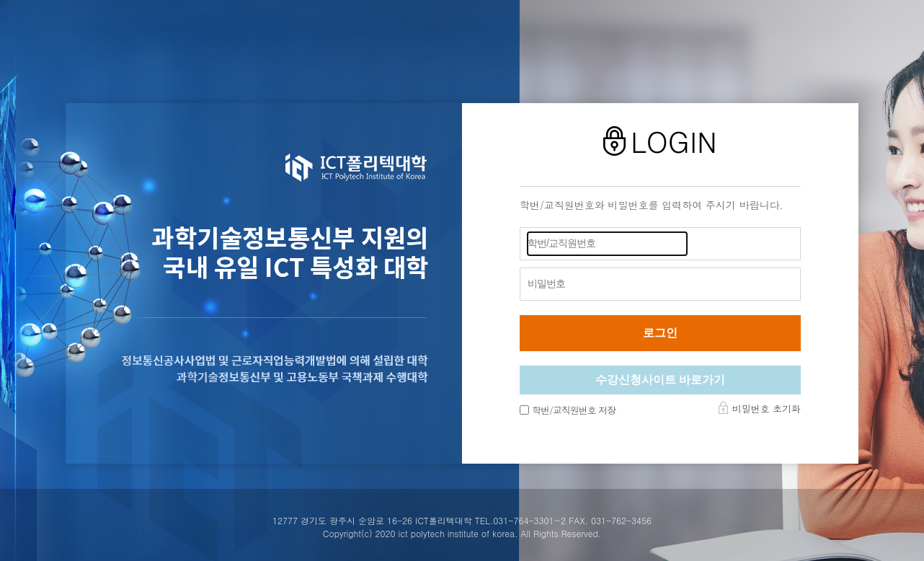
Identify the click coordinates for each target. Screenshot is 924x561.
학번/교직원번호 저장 (574, 410)
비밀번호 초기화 (767, 408)
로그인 (660, 333)
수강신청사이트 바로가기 (660, 380)
